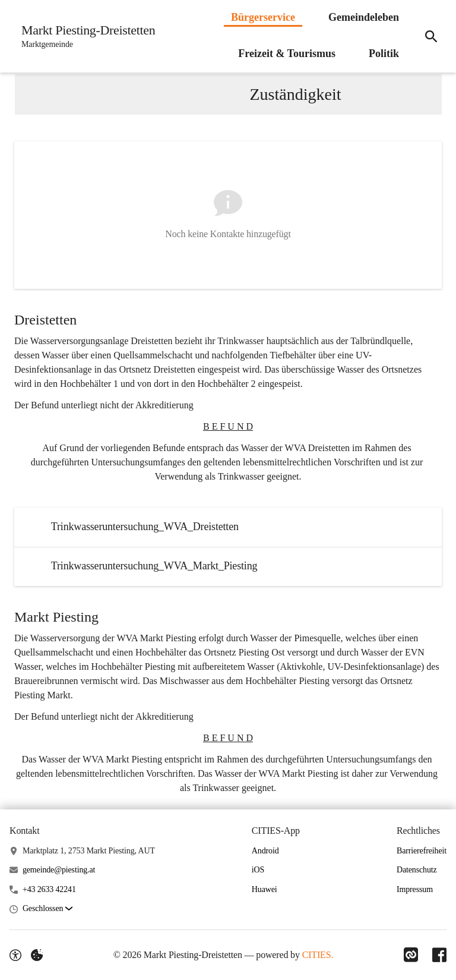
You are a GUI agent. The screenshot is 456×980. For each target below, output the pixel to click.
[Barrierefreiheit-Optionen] (15, 955)
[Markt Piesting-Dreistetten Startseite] (85, 36)
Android (265, 851)
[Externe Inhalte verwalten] (37, 955)
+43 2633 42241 (49, 889)
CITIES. (318, 955)
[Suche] (431, 36)
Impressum (415, 889)
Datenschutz (417, 870)
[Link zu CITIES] (411, 955)
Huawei (265, 889)
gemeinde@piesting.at (59, 870)
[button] (47, 909)
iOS (258, 870)
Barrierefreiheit (422, 851)
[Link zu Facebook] (439, 955)
